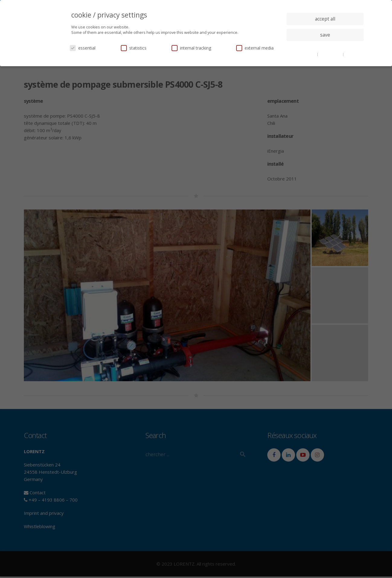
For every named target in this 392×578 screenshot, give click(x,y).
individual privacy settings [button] (325, 47)
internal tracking (191, 48)
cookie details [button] (305, 54)
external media (255, 48)
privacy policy (331, 54)
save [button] (325, 35)
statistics (134, 48)
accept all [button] (325, 19)
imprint (351, 54)
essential (83, 48)
